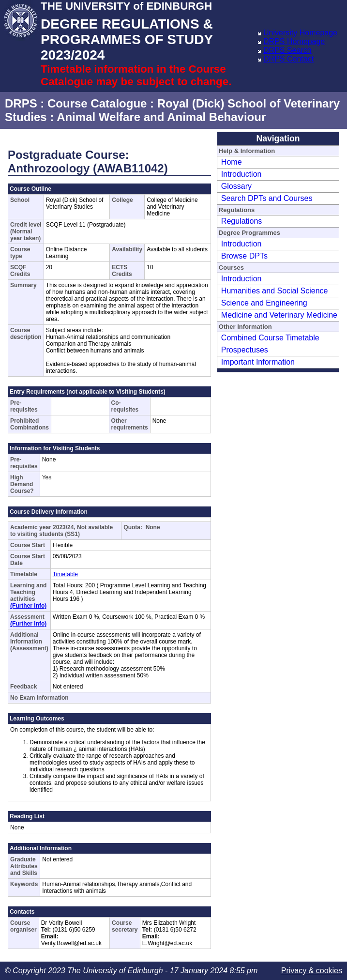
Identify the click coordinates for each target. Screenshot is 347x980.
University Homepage (300, 33)
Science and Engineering (264, 303)
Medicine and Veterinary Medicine (279, 315)
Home (232, 162)
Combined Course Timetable (270, 338)
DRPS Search (287, 50)
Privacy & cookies (312, 971)
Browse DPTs (244, 256)
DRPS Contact (288, 59)
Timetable (65, 574)
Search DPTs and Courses (267, 198)
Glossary (236, 186)
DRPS (21, 103)
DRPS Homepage (294, 41)
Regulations (242, 221)
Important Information (258, 362)
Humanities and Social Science (275, 291)
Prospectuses (245, 350)
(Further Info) (28, 606)
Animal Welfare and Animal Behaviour (161, 117)
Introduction (241, 174)
